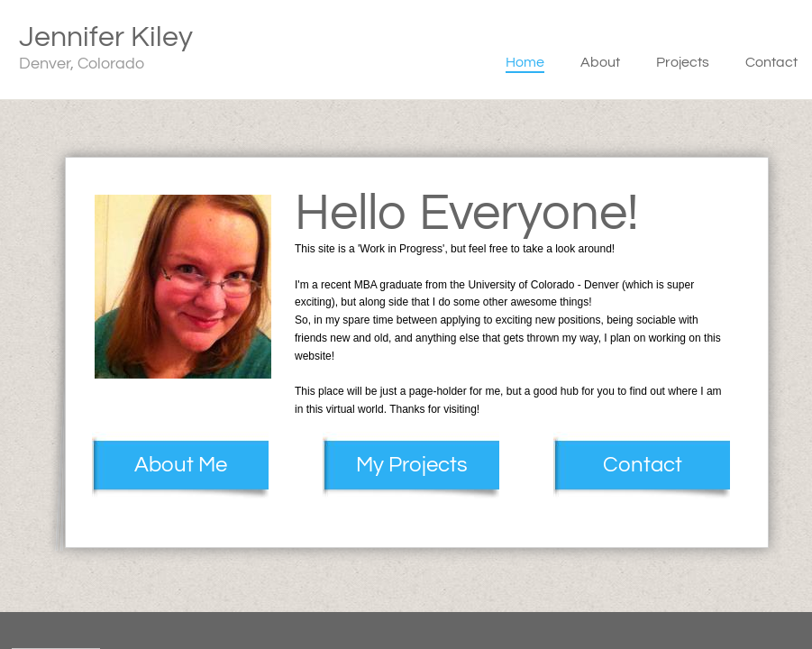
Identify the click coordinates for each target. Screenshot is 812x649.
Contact (771, 62)
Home (525, 62)
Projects (683, 62)
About (600, 62)
